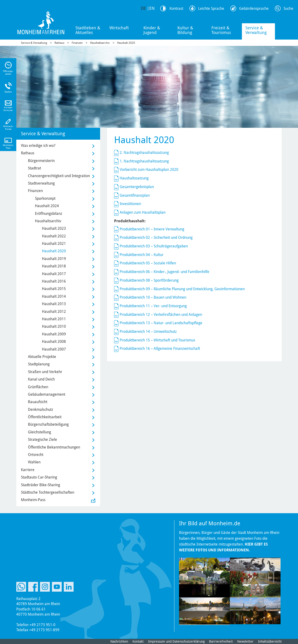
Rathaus (59, 43)
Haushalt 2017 (54, 274)
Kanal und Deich (41, 379)
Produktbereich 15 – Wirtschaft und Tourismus (157, 340)
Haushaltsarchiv (100, 43)
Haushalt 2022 (54, 236)
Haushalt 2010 (54, 326)
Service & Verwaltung (256, 30)
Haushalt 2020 (126, 43)
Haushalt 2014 (54, 296)
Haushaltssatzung (134, 178)
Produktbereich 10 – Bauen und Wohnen (153, 297)
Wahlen (34, 462)
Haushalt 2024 (47, 206)
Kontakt (138, 641)
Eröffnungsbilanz (49, 214)
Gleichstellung (39, 432)
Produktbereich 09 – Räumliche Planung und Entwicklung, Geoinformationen (182, 289)
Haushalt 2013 (54, 304)
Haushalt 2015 (54, 289)
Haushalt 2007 (54, 349)
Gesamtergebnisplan (137, 187)
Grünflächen (38, 387)
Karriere (28, 470)
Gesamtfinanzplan (135, 195)
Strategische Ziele (42, 440)
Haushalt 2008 (54, 342)
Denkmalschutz (41, 410)
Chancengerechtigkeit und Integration (59, 176)
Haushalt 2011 (54, 319)
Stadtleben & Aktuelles (88, 30)
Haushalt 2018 (54, 266)
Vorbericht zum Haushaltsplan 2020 (149, 170)
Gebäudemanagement (47, 394)
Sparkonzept (45, 198)
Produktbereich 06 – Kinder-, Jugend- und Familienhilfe (164, 272)
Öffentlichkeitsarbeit (45, 417)
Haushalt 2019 (54, 259)
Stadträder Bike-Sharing (41, 485)
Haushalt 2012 (54, 312)
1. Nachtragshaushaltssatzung (144, 161)
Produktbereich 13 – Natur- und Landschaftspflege (161, 323)
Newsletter (245, 641)
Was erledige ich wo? (38, 146)
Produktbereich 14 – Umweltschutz (148, 332)
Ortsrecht (36, 455)
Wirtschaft (119, 28)
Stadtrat (34, 168)
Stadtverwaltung (41, 183)
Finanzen (77, 43)
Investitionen (130, 204)
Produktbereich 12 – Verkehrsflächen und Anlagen (161, 315)
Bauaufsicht (38, 402)
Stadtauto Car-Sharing (39, 477)
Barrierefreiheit (221, 641)
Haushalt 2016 (54, 281)
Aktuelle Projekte (42, 357)
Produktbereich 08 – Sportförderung (149, 280)
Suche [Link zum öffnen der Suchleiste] (288, 8)
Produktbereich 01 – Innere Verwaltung (152, 229)
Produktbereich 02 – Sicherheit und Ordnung (156, 238)
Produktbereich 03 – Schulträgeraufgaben (154, 246)
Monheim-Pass (33, 500)
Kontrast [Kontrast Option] (176, 8)
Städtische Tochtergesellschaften (48, 492)
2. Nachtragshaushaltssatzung (144, 153)
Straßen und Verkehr (45, 372)
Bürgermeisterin (41, 161)
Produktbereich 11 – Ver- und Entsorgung (153, 306)
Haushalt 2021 (54, 244)
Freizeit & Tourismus (221, 30)
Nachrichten (119, 641)
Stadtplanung (39, 364)
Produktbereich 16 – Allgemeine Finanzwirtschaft (160, 349)
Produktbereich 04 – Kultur (142, 255)
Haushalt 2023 (54, 228)
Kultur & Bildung (185, 30)
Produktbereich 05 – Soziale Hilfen (148, 263)
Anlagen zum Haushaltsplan (143, 212)
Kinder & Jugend (152, 30)
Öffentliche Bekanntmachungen (54, 447)
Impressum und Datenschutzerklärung (176, 641)
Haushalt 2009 (54, 334)
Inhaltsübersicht (270, 641)
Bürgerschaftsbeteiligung (48, 424)
